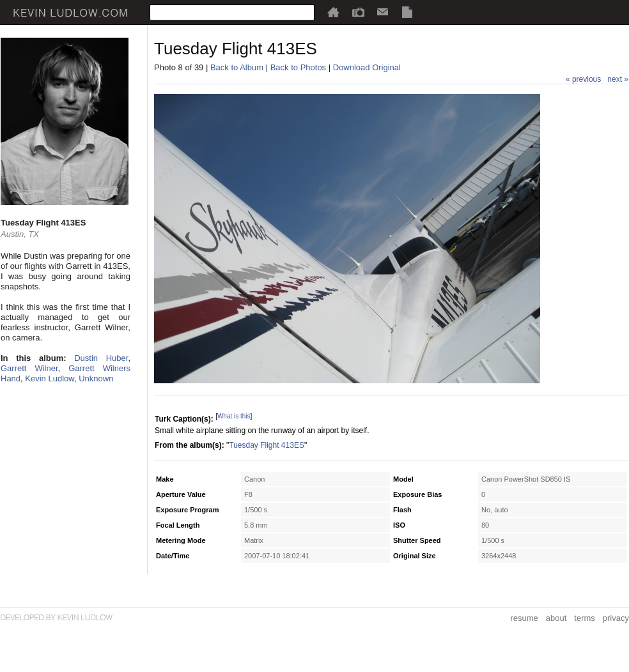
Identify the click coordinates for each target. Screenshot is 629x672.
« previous (583, 79)
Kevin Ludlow (50, 378)
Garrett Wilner (29, 368)
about (556, 618)
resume (524, 618)
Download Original (367, 67)
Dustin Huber (101, 358)
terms (585, 618)
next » (618, 79)
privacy (616, 618)
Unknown (96, 378)
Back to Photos (298, 67)
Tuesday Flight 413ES (267, 445)
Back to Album (237, 67)
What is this (234, 416)
